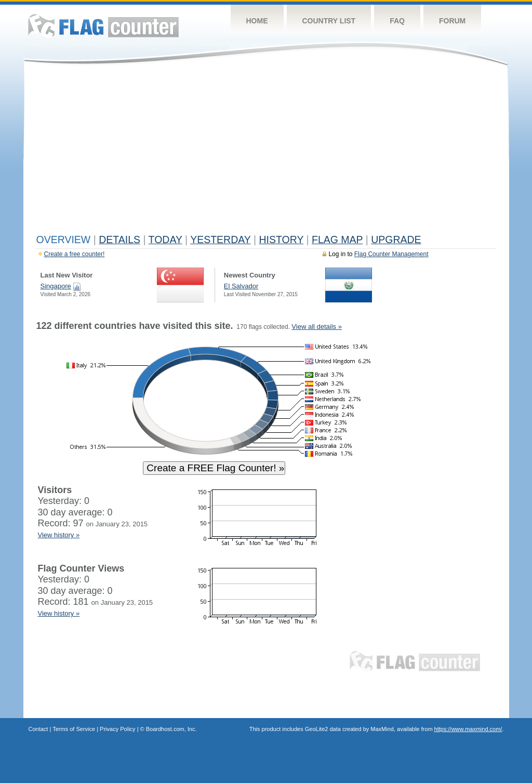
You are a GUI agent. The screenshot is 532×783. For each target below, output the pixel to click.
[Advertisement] (266, 152)
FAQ (397, 21)
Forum (452, 21)
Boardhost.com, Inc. (171, 729)
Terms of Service (74, 729)
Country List (329, 21)
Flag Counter (103, 26)
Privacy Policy (117, 729)
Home (257, 21)
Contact (38, 729)
